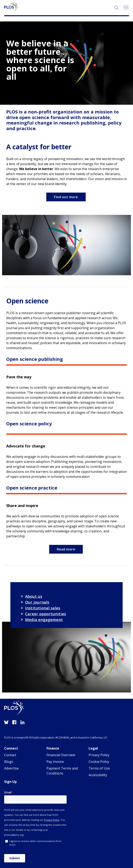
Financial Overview (61, 755)
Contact (10, 755)
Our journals (37, 602)
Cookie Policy (99, 762)
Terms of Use (99, 768)
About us (34, 596)
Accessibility (98, 775)
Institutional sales (43, 608)
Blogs (9, 762)
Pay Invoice (55, 762)
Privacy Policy (99, 755)
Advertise (11, 768)
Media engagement (44, 620)
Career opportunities (46, 614)
